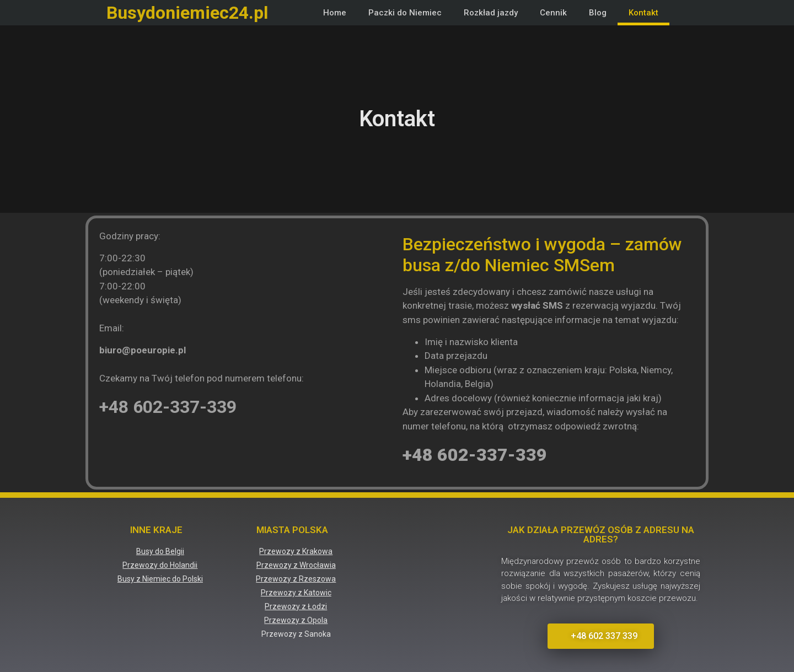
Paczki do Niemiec (405, 13)
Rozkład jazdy (491, 13)
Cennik (553, 13)
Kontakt (643, 13)
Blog (598, 13)
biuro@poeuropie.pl (143, 350)
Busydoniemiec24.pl (187, 13)
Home (335, 13)
